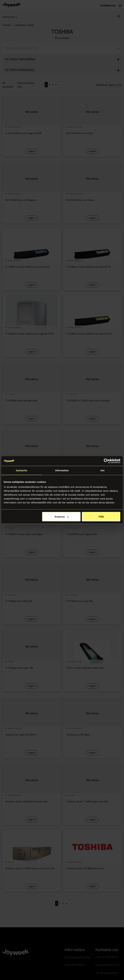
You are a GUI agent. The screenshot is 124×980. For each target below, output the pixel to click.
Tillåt (101, 517)
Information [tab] (62, 470)
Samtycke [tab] (22, 470)
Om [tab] (102, 470)
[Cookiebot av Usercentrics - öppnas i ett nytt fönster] (106, 461)
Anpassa (62, 517)
